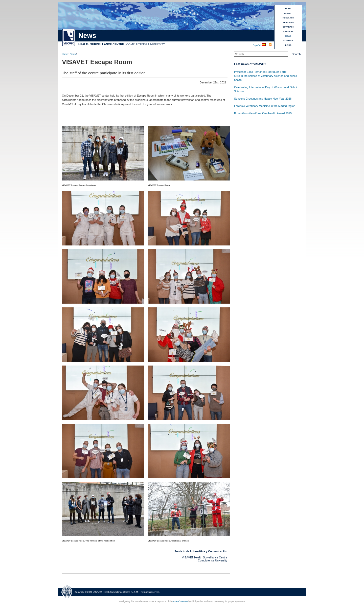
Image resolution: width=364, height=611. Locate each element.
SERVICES (288, 31)
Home (65, 54)
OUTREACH (288, 27)
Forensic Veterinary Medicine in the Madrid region (265, 106)
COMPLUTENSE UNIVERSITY (146, 44)
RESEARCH (288, 18)
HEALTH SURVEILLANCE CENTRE (101, 44)
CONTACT (288, 41)
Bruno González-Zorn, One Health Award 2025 (263, 113)
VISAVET (288, 13)
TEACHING (288, 22)
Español (257, 45)
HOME (288, 9)
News (73, 54)
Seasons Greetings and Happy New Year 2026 (263, 99)
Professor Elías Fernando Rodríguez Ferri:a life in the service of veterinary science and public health (265, 76)
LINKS (288, 45)
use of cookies (180, 601)
